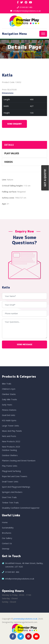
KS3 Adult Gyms (9, 420)
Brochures (7, 533)
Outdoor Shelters (10, 455)
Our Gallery (7, 538)
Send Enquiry (14, 124)
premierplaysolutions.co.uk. (26, 619)
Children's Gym (9, 389)
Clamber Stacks (9, 394)
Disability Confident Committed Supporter (21, 508)
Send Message (25, 344)
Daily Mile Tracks (9, 399)
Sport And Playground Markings (16, 487)
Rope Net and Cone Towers (15, 476)
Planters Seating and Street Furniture (19, 461)
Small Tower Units (10, 482)
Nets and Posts (9, 436)
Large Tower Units (10, 426)
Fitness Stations (9, 410)
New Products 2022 (11, 441)
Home (16, 52)
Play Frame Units (10, 466)
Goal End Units (9, 415)
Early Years (7, 405)
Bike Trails (7, 384)
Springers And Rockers (12, 492)
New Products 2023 (11, 447)
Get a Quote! (45, 178)
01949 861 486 (26, 7)
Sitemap (6, 549)
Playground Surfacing (11, 471)
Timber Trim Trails (10, 503)
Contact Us (7, 543)
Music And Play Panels (12, 431)
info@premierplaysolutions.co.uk (27, 11)
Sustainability (8, 528)
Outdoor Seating (9, 450)
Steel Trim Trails (9, 497)
